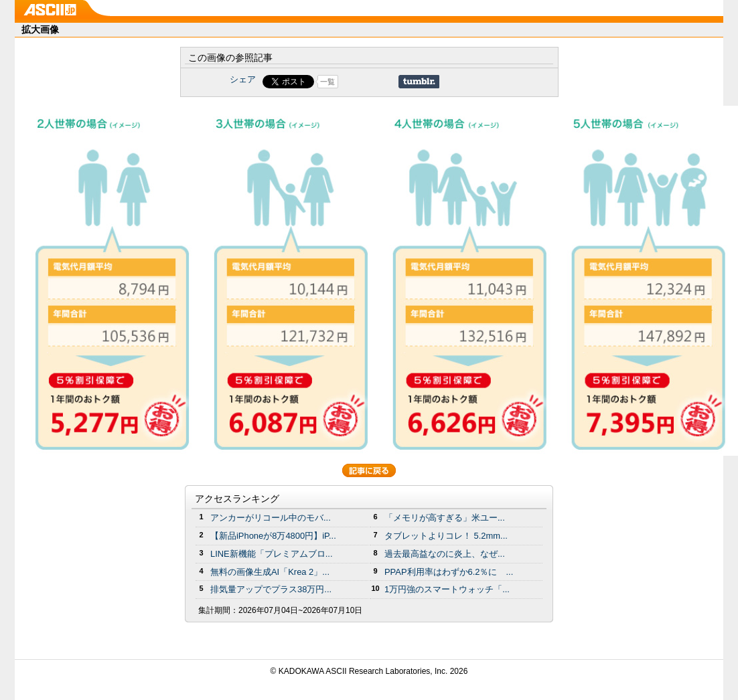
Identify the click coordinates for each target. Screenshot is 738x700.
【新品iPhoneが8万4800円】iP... (273, 536)
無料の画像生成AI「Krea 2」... (270, 572)
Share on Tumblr (419, 82)
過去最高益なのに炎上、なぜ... (445, 554)
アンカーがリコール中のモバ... (271, 518)
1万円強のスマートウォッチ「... (447, 589)
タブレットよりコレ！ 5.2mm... (446, 536)
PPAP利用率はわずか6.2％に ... (449, 572)
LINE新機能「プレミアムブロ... (272, 554)
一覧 (327, 82)
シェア (243, 79)
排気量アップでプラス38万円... (271, 589)
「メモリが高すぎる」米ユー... (445, 518)
